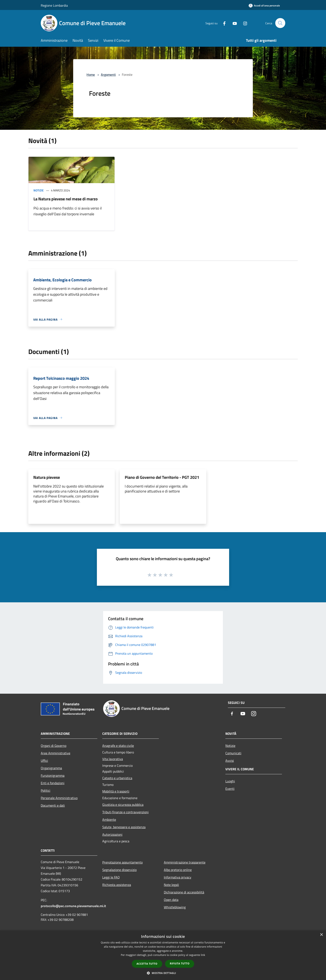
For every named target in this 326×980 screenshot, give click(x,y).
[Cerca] (280, 23)
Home (91, 75)
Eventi (230, 789)
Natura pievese (47, 477)
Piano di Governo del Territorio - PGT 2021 (162, 477)
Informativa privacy (178, 877)
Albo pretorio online (178, 870)
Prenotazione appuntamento (122, 862)
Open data (171, 900)
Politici (46, 790)
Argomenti (108, 75)
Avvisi (230, 761)
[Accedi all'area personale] (264, 6)
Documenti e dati (53, 805)
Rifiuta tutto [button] (180, 963)
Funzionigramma (53, 775)
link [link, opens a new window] (203, 955)
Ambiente (109, 820)
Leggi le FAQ (111, 877)
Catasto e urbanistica (117, 778)
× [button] (321, 935)
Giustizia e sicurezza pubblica (123, 805)
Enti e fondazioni (53, 783)
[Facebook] (222, 23)
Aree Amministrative (56, 753)
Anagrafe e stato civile (118, 746)
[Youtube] (233, 23)
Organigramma (51, 768)
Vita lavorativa (113, 759)
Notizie (39, 190)
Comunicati (233, 753)
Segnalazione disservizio (119, 870)
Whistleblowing (175, 907)
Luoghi (230, 781)
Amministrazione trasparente (185, 862)
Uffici (44, 761)
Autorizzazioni (112, 834)
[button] (163, 973)
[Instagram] (243, 23)
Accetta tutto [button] (147, 964)
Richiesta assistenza (117, 885)
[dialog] (163, 955)
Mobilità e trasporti (116, 791)
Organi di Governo (54, 746)
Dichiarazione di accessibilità (184, 892)
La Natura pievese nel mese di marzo (66, 199)
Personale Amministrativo (59, 798)
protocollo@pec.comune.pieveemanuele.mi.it (73, 906)
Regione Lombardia (54, 5)
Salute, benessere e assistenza (124, 827)
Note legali (171, 885)
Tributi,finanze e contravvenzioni (125, 812)
